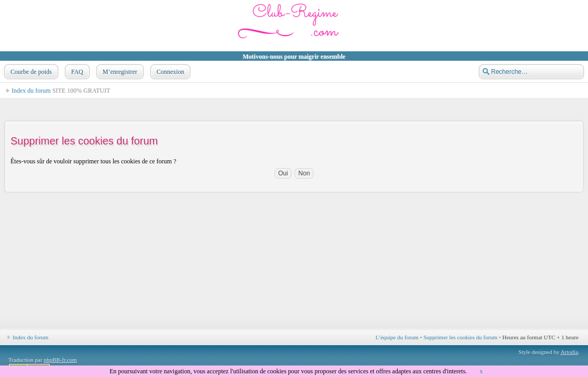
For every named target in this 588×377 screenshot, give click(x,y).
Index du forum (31, 91)
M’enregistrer (119, 72)
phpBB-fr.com (60, 360)
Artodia (570, 352)
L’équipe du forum (397, 337)
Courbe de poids (30, 72)
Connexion (170, 72)
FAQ (76, 72)
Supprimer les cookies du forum (460, 337)
